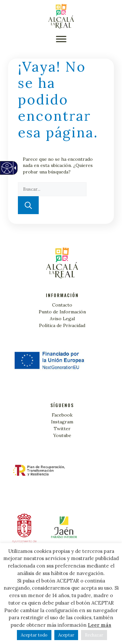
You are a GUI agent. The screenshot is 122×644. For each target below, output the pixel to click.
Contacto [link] (62, 305)
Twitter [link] (62, 429)
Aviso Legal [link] (62, 319)
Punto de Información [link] (62, 312)
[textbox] (52, 189)
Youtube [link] (62, 435)
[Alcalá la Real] (63, 530)
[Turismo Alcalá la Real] (61, 16)
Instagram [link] (62, 422)
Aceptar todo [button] (34, 635)
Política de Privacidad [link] (62, 325)
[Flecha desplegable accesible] (14, 168)
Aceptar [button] (66, 635)
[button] (61, 39)
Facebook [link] (62, 415)
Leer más (100, 625)
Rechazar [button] (94, 635)
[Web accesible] (7, 171)
